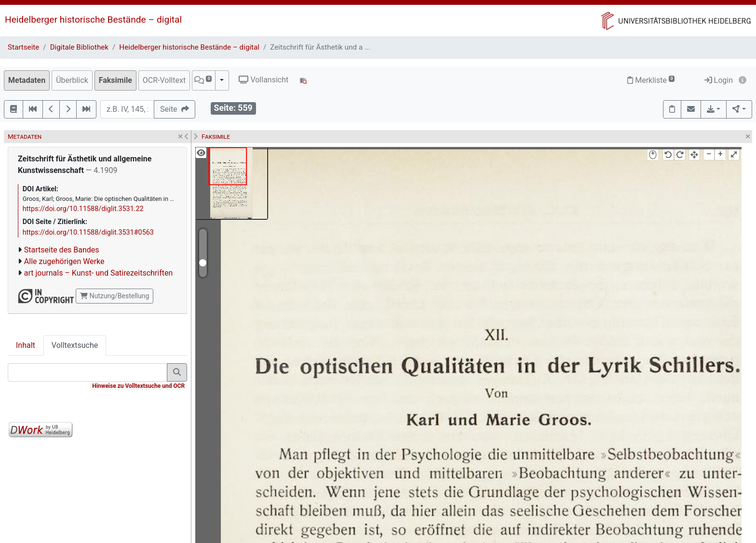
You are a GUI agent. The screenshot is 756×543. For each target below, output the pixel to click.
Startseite (23, 47)
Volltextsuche (75, 345)
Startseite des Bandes (62, 250)
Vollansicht (263, 80)
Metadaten (27, 80)
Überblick (72, 80)
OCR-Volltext (164, 80)
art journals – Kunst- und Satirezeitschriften (98, 273)
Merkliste (651, 80)
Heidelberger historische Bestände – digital (93, 20)
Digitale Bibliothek (79, 47)
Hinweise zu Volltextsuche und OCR (138, 386)
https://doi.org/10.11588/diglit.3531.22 (83, 209)
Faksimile (115, 80)
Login (719, 80)
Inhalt (26, 345)
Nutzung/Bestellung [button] (115, 296)
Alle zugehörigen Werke (64, 261)
